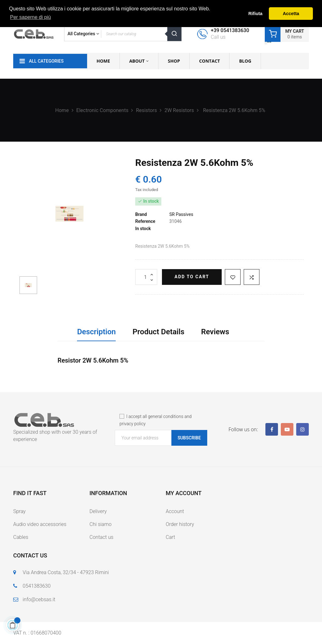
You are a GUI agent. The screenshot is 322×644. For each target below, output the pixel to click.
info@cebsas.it (39, 599)
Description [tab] (96, 332)
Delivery (98, 511)
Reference (145, 221)
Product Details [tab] (158, 332)
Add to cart (192, 277)
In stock (143, 229)
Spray (19, 511)
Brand (141, 214)
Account (175, 511)
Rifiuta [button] (255, 14)
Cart (170, 537)
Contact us (102, 537)
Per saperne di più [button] (31, 17)
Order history (180, 524)
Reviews (215, 332)
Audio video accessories (40, 524)
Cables (21, 537)
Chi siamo (101, 524)
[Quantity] (146, 277)
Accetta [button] (291, 14)
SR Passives (181, 214)
